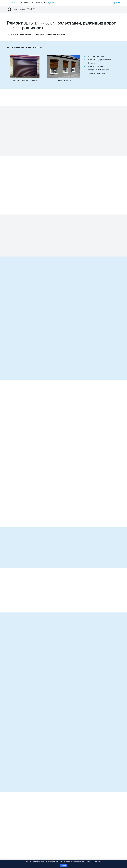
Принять (64, 865)
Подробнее (97, 862)
